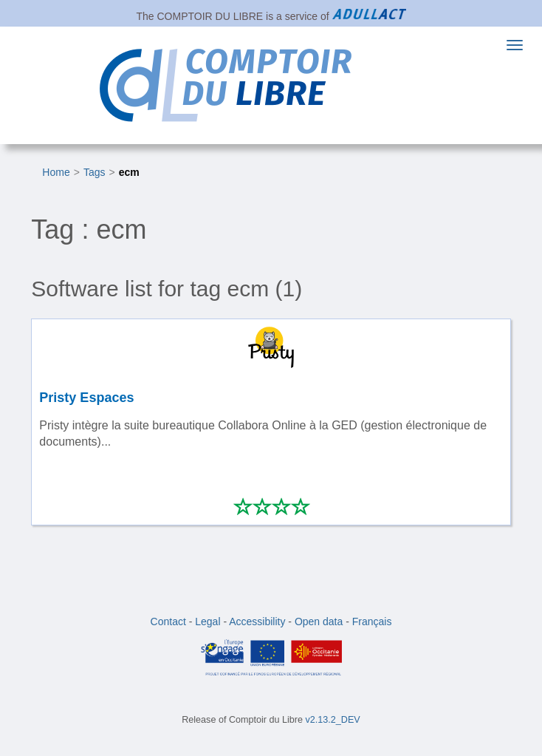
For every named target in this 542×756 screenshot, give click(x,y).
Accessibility (257, 622)
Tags (95, 172)
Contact (168, 622)
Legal (207, 622)
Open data (319, 622)
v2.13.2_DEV (333, 720)
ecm (129, 172)
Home (56, 172)
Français (372, 622)
